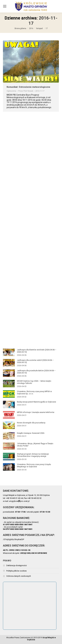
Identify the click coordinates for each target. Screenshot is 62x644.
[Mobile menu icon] (5, 6)
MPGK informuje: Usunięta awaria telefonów (36, 412)
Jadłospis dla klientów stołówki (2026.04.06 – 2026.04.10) (37, 351)
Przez (26, 91)
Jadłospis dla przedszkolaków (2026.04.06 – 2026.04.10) (36, 372)
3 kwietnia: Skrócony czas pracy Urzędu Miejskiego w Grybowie (34, 466)
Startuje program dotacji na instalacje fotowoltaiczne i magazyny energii (33, 455)
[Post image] (9, 352)
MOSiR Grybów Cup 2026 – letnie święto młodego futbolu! (34, 382)
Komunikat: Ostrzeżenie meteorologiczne (28, 87)
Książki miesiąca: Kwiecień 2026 (31, 433)
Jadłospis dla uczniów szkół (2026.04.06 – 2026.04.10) (35, 361)
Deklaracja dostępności (17, 565)
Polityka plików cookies (16, 571)
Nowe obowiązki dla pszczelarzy (31, 423)
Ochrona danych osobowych (19, 576)
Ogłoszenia (11, 91)
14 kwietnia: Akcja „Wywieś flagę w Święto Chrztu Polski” (35, 445)
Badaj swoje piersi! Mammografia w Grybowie (36, 402)
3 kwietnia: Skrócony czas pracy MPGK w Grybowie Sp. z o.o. (34, 393)
